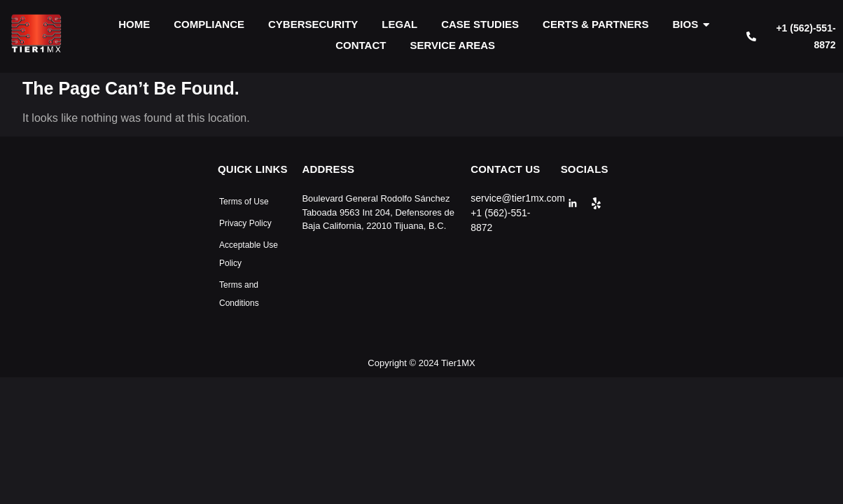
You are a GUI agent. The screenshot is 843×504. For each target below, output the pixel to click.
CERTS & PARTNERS (595, 24)
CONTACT (361, 45)
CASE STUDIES (480, 24)
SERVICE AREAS (452, 45)
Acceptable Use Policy (249, 254)
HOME (134, 24)
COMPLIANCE (209, 24)
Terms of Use (244, 202)
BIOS (688, 24)
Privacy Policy (245, 223)
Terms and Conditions (239, 294)
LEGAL (399, 24)
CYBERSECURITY (313, 24)
